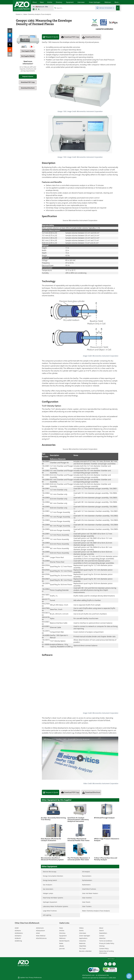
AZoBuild (18, 938)
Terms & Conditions (106, 941)
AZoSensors (40, 928)
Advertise (102, 938)
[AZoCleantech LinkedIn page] (34, 9)
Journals (62, 949)
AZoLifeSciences (41, 938)
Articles (62, 931)
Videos (81, 928)
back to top (111, 959)
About (101, 928)
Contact (102, 936)
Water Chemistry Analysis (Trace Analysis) (37, 14)
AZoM (17, 928)
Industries (83, 941)
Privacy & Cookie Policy (107, 943)
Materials (82, 943)
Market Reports (64, 941)
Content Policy (104, 949)
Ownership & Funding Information (106, 952)
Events (81, 931)
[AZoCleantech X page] (114, 964)
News (61, 928)
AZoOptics (18, 936)
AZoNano (18, 931)
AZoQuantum (40, 931)
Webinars (62, 938)
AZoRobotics (19, 933)
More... (117, 2)
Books (61, 943)
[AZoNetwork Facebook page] (36, 9)
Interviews (83, 933)
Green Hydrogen (85, 936)
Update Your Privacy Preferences (30, 977)
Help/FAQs (83, 946)
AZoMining (18, 941)
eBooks (62, 946)
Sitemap (102, 946)
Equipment (63, 936)
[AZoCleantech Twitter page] (39, 9)
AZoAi (38, 933)
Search (101, 931)
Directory (62, 933)
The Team (82, 949)
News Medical (41, 936)
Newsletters (103, 933)
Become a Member (85, 951)
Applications (83, 938)
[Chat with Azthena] (129, 976)
